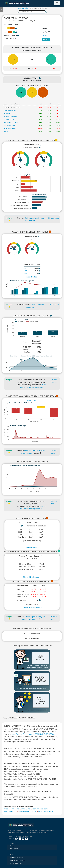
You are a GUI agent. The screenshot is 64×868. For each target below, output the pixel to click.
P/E (25, 268)
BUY (21, 92)
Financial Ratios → (32, 277)
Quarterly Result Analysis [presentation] (17, 860)
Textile (44, 35)
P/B (25, 271)
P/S (25, 273)
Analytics (25, 8)
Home (19, 8)
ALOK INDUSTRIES (10, 128)
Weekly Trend (32, 401)
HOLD (32, 92)
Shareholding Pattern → (32, 577)
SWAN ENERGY (9, 119)
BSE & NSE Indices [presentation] (16, 863)
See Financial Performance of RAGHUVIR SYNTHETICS (34, 734)
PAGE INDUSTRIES (10, 110)
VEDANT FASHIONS (10, 116)
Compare (46, 39)
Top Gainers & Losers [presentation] (16, 857)
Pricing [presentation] (12, 846)
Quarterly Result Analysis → (32, 607)
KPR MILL (7, 113)
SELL (43, 92)
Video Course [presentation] (14, 849)
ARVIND (6, 131)
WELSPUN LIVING (10, 125)
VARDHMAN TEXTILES (11, 122)
